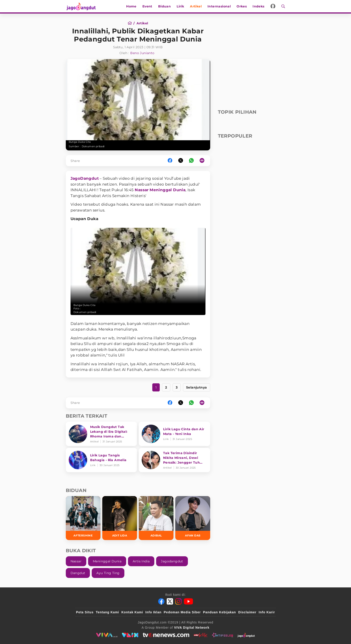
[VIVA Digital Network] (192, 628)
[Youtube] (188, 601)
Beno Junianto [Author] (142, 53)
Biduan (165, 6)
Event (148, 6)
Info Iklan (153, 612)
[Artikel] (142, 23)
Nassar (142, 190)
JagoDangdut (85, 178)
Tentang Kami (107, 612)
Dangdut (78, 573)
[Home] (131, 23)
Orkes (242, 6)
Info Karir (267, 612)
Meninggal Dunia (168, 190)
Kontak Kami (132, 612)
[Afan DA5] (193, 518)
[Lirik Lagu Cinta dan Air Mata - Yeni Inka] (174, 434)
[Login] (273, 6)
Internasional (220, 6)
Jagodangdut (172, 561)
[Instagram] (178, 601)
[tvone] (166, 635)
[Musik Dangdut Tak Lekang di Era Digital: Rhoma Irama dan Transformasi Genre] (101, 434)
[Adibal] (156, 518)
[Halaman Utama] (82, 6)
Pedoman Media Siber (182, 612)
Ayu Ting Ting (108, 573)
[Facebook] (161, 601)
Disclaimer (247, 612)
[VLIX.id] (130, 635)
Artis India (141, 561)
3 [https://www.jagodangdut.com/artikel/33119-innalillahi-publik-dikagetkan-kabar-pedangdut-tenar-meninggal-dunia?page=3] (177, 387)
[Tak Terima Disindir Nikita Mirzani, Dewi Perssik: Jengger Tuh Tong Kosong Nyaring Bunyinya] (174, 460)
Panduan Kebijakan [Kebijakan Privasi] (219, 612)
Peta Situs (85, 612)
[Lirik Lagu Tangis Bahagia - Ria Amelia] (101, 460)
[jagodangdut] (246, 635)
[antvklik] (201, 635)
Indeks (259, 6)
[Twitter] (170, 601)
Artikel (196, 6)
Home (132, 6)
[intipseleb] (222, 635)
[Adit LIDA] (120, 518)
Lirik (181, 6)
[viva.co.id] (107, 635)
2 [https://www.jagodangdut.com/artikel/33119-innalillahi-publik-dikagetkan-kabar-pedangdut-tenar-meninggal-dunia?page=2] (166, 387)
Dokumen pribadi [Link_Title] (93, 146)
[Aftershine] (83, 518)
